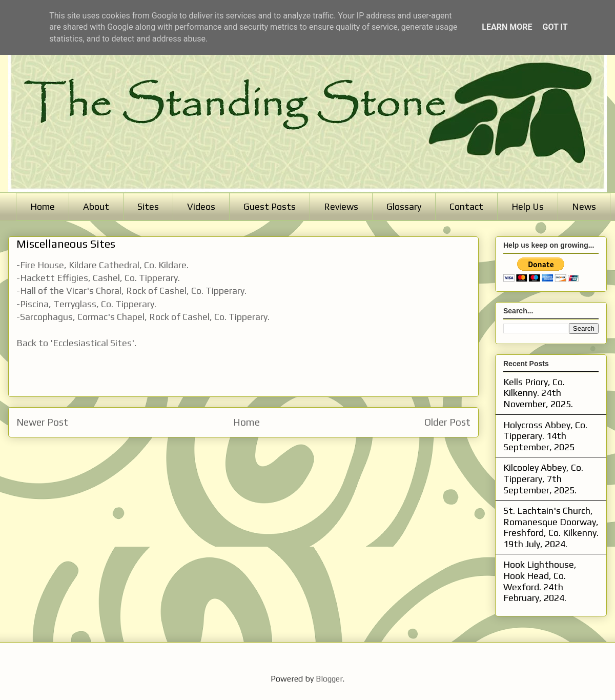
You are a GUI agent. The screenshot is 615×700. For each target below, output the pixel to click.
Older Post (447, 422)
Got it (555, 27)
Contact (466, 206)
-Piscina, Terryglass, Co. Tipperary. (86, 304)
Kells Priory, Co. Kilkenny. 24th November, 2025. (538, 393)
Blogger (329, 679)
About (96, 206)
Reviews (341, 206)
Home (43, 206)
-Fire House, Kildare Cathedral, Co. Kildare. (104, 265)
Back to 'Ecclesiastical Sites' (75, 343)
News (584, 206)
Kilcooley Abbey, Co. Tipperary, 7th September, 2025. (543, 478)
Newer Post (42, 422)
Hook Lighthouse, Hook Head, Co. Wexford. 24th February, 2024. (540, 581)
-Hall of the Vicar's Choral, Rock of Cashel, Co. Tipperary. (131, 291)
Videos (201, 206)
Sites (148, 206)
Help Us (528, 206)
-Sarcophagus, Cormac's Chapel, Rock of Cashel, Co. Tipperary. (143, 317)
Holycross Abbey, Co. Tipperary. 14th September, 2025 (545, 436)
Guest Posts (270, 206)
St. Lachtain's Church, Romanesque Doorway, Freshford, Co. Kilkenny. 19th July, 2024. (551, 527)
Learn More (507, 27)
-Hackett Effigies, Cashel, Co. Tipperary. (98, 278)
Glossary (404, 206)
